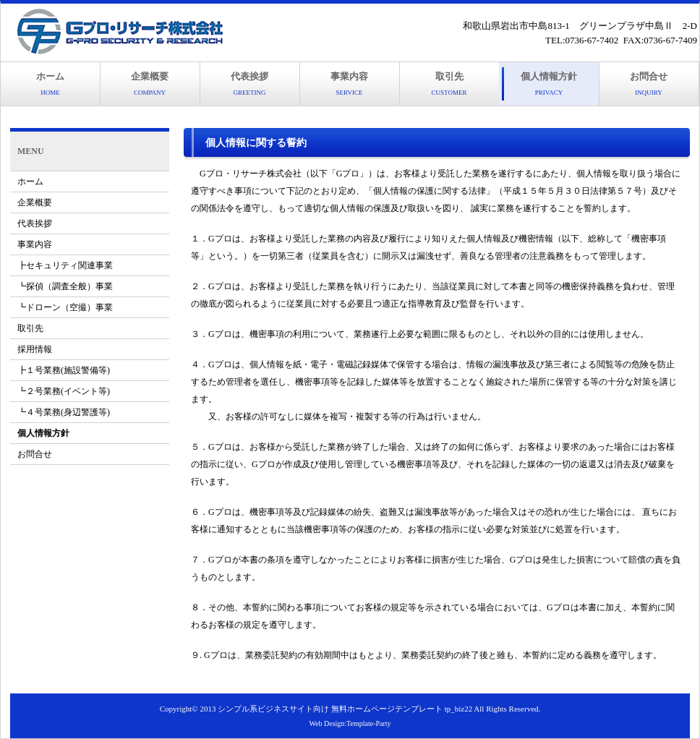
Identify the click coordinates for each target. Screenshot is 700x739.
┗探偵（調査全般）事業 (65, 286)
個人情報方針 (549, 84)
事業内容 (349, 84)
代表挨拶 (249, 84)
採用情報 (35, 349)
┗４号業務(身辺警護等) (64, 412)
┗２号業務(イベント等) (64, 391)
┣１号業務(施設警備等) (64, 370)
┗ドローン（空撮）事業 (65, 307)
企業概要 (150, 84)
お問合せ (649, 84)
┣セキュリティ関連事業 (65, 265)
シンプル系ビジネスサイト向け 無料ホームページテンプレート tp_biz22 (345, 709)
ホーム (50, 84)
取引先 (449, 84)
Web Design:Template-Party (350, 723)
